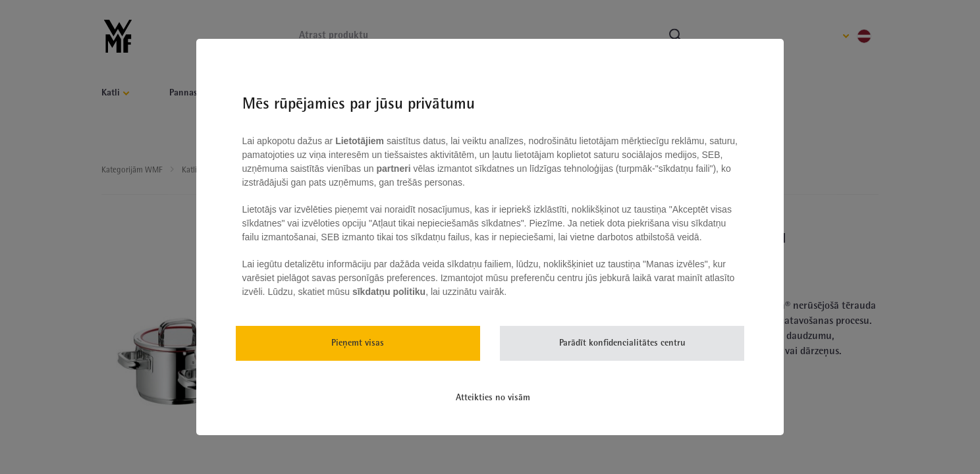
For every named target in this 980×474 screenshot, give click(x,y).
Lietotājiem (361, 141)
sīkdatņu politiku (389, 292)
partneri (395, 169)
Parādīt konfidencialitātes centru (622, 343)
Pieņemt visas (358, 343)
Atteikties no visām (493, 398)
